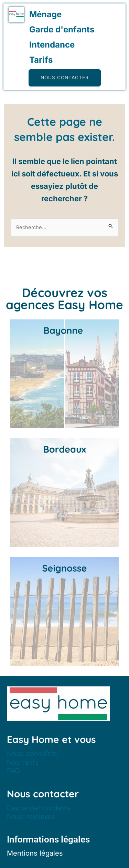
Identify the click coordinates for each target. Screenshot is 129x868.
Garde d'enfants (62, 29)
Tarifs (41, 60)
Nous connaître (32, 754)
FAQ (13, 771)
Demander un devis (39, 808)
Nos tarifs (23, 762)
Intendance (52, 45)
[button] (65, 78)
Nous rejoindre (31, 817)
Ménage (45, 14)
